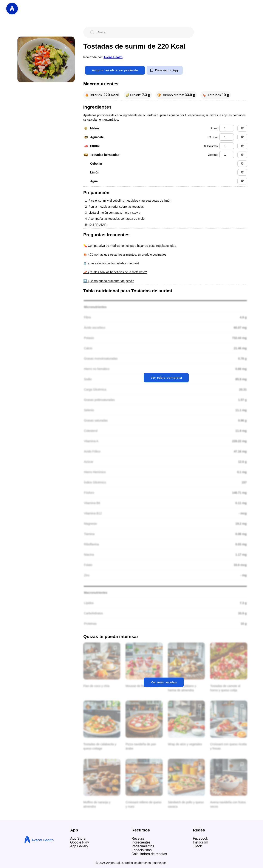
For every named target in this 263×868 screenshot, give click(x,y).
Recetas (138, 838)
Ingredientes (141, 842)
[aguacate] (227, 137)
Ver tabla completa (166, 378)
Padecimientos (143, 846)
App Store (78, 838)
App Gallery (79, 846)
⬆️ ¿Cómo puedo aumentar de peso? (108, 281)
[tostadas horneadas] (227, 155)
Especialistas (142, 850)
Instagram (200, 842)
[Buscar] (142, 32)
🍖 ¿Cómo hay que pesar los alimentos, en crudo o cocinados (125, 255)
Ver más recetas (164, 682)
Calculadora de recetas (149, 854)
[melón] (227, 128)
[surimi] (227, 146)
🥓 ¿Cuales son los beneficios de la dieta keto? (115, 272)
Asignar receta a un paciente (115, 70)
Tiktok (197, 846)
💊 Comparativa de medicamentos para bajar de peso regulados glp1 (130, 246)
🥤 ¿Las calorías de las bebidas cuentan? (111, 263)
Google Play (80, 842)
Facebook (200, 838)
